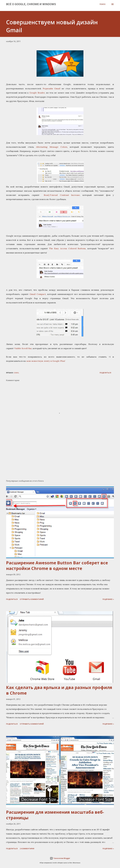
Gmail (17, 373)
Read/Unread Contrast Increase (61, 195)
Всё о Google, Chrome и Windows (31, 4)
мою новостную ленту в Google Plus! (46, 361)
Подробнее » (108, 599)
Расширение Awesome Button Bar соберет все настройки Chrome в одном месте (57, 566)
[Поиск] (103, 4)
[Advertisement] (60, 460)
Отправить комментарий (32, 599)
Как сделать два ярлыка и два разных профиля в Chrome (59, 690)
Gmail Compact (38, 294)
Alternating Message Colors (52, 147)
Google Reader (37, 93)
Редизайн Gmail (52, 89)
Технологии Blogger (60, 858)
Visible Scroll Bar (23, 348)
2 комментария (27, 849)
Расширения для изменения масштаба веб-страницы (55, 815)
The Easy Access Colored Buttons (67, 248)
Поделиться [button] (105, 373)
